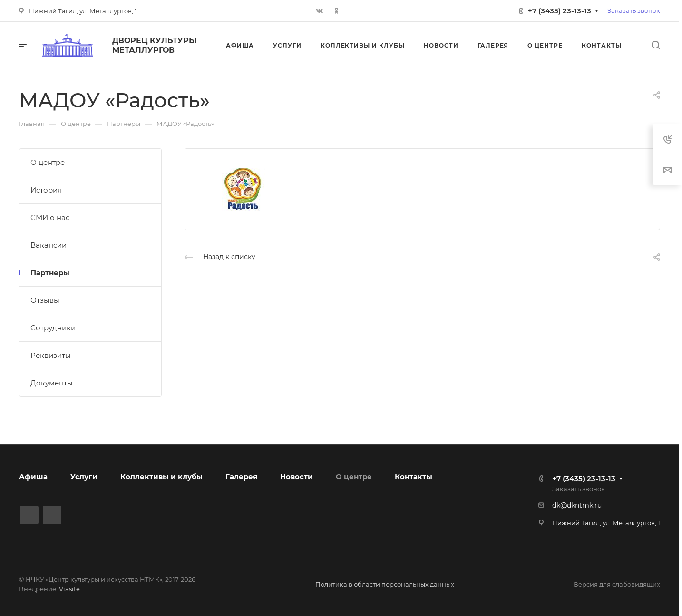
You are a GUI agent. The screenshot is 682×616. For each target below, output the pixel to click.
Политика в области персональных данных (385, 584)
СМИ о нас (50, 217)
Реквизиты (51, 355)
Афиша (33, 476)
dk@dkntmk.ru (577, 505)
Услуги (84, 476)
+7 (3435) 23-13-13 (560, 11)
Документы (52, 383)
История (46, 190)
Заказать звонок (634, 10)
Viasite (69, 589)
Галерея (241, 476)
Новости (297, 476)
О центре (48, 162)
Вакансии (49, 245)
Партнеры (50, 273)
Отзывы (45, 300)
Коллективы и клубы (161, 476)
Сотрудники (53, 328)
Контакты (414, 476)
